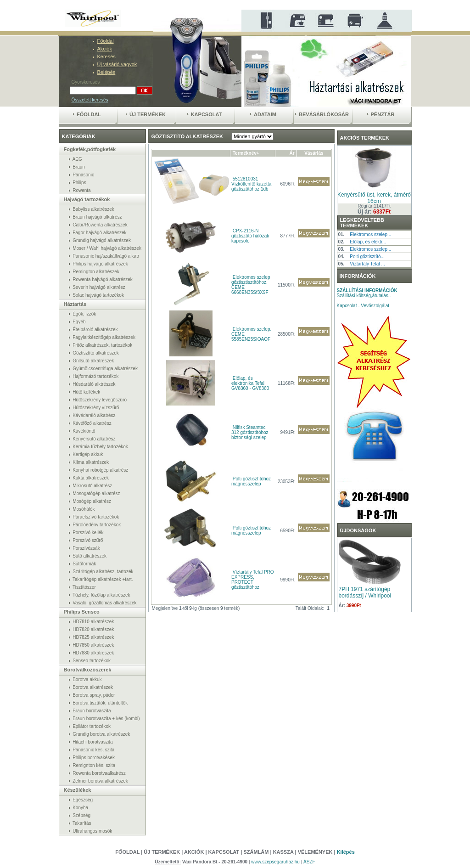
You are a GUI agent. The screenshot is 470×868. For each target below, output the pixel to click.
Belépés (106, 72)
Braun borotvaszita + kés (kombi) (106, 719)
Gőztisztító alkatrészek (96, 353)
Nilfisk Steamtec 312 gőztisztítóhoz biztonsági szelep (250, 432)
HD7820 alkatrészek (93, 629)
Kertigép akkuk (88, 454)
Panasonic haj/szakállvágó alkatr (106, 256)
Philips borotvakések (94, 758)
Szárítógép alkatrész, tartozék (103, 572)
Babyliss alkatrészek (93, 209)
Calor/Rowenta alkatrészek (100, 225)
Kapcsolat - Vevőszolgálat (363, 306)
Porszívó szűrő (88, 540)
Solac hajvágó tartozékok (98, 295)
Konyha (80, 808)
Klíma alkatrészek (91, 462)
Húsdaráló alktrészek (94, 384)
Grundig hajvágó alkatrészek (102, 240)
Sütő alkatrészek (90, 556)
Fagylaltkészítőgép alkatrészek (104, 337)
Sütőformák (84, 564)
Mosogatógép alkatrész (96, 493)
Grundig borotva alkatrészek (101, 734)
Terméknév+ (246, 153)
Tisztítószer (84, 587)
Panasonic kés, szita (93, 750)
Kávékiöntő (84, 431)
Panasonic (83, 175)
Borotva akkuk (87, 679)
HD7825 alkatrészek (93, 637)
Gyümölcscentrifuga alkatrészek (105, 369)
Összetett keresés (90, 100)
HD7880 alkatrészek (93, 653)
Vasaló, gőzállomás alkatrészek (104, 603)
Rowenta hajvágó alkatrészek (103, 279)
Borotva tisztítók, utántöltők (100, 703)
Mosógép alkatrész (92, 501)
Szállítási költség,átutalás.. (367, 293)
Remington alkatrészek (96, 272)
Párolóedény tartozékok (97, 525)
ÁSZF (309, 862)
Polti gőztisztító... (367, 256)
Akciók (105, 49)
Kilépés (346, 852)
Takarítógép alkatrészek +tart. (103, 579)
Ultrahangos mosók (92, 831)
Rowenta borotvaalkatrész (99, 773)
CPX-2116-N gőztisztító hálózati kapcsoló (250, 236)
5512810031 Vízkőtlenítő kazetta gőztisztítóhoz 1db (251, 184)
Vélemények (316, 852)
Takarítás (82, 823)
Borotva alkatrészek (93, 687)
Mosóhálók (84, 509)
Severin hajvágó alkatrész (99, 287)
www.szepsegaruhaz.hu (276, 862)
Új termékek (146, 114)
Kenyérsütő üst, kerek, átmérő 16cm (374, 198)
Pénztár (381, 114)
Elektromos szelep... (370, 234)
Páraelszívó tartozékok (96, 517)
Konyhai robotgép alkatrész (100, 470)
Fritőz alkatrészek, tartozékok (102, 345)
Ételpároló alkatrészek (95, 330)
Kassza (283, 852)
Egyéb (79, 322)
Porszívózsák (86, 548)
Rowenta (81, 190)
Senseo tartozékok (92, 661)
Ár (292, 153)
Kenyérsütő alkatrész (94, 439)
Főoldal (106, 41)
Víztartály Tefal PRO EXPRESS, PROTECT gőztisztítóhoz (253, 580)
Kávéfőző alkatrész (92, 423)
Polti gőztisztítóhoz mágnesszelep (251, 481)
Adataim (263, 114)
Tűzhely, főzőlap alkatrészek (101, 595)
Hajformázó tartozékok (95, 376)
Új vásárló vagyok (117, 64)
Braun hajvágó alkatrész (97, 217)
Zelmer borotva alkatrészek (100, 781)
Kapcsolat (205, 114)
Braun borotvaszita (92, 711)
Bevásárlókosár (322, 114)
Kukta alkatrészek (91, 478)
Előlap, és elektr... (368, 242)
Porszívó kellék (88, 533)
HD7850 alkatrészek (93, 645)
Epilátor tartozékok (92, 726)
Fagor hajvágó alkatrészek (99, 233)
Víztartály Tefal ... (367, 264)
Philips (79, 183)
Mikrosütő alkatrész (92, 486)
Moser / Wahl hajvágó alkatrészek (107, 248)
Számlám (256, 852)
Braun (79, 167)
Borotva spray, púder (94, 695)
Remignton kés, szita (94, 765)
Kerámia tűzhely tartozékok (100, 447)
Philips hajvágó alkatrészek (100, 264)
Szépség (81, 815)
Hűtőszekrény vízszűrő (96, 408)
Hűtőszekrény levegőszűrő (100, 400)
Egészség (83, 800)
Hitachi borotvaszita (92, 742)
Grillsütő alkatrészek (93, 361)
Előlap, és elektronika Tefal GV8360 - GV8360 (250, 383)
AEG (77, 159)
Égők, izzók (84, 314)
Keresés (106, 56)
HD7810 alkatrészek (93, 622)
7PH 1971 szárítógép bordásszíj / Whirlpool (365, 592)
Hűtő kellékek (86, 392)
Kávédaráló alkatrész (94, 415)
